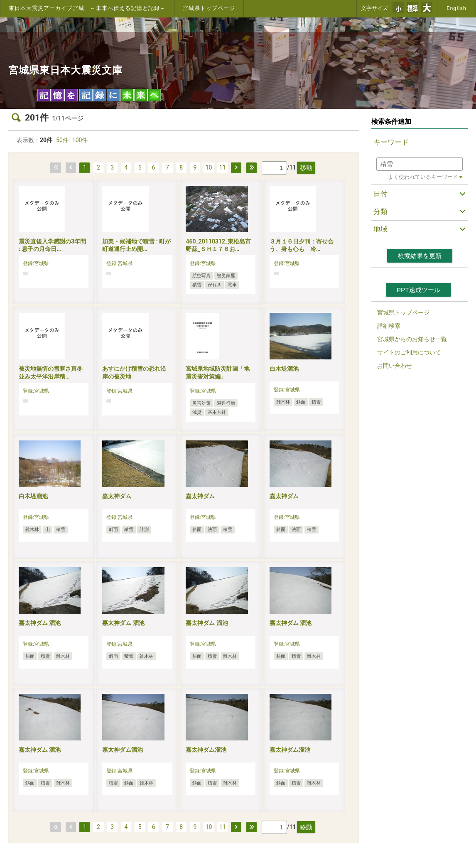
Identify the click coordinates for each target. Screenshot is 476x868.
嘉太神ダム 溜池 (40, 623)
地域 (380, 229)
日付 (380, 194)
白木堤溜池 (284, 369)
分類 (380, 211)
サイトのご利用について (409, 352)
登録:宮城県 (36, 263)
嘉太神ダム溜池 (123, 750)
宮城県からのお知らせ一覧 (412, 339)
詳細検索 (389, 326)
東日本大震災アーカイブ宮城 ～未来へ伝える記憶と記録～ (87, 8)
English (456, 8)
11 (223, 167)
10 (209, 167)
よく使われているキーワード (423, 177)
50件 (62, 140)
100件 (80, 140)
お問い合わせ (395, 366)
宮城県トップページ (209, 8)
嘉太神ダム (117, 496)
